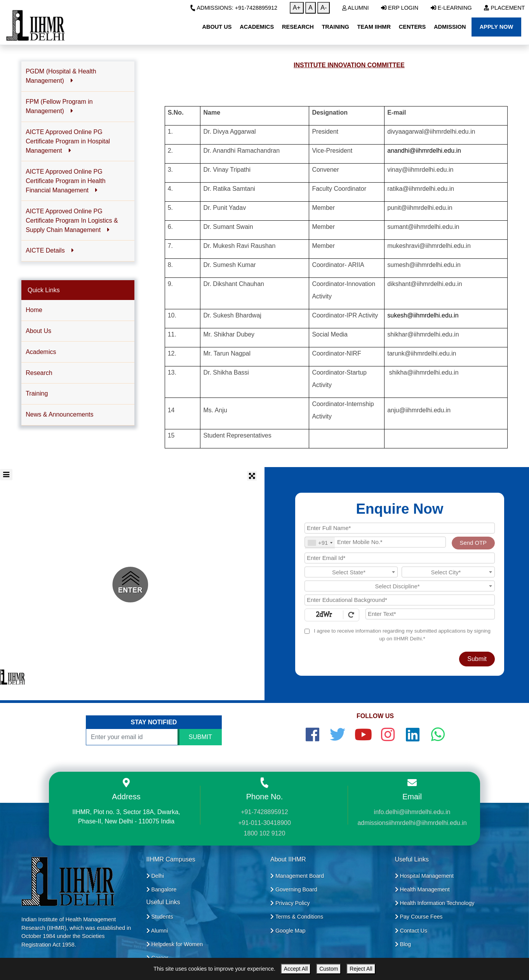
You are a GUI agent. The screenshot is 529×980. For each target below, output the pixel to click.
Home (34, 310)
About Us (38, 331)
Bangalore (162, 889)
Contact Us (411, 931)
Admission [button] (450, 27)
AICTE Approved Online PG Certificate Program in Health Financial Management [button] (65, 181)
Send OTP (473, 543)
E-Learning (451, 8)
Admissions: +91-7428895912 (234, 8)
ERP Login (400, 8)
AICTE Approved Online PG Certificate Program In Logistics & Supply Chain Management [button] (72, 221)
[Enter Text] (430, 614)
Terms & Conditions (297, 917)
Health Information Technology (435, 903)
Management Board (297, 876)
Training (37, 393)
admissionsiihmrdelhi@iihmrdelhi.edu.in (412, 823)
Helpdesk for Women (175, 944)
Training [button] (335, 27)
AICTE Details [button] (50, 250)
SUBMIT (200, 737)
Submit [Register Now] (477, 659)
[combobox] (320, 543)
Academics (41, 352)
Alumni (356, 8)
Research (39, 373)
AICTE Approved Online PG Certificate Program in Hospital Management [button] (68, 141)
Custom (329, 969)
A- (324, 8)
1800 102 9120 (265, 833)
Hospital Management (424, 876)
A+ (297, 8)
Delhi (155, 876)
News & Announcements (59, 414)
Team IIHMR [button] (374, 27)
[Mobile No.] (375, 542)
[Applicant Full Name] (400, 528)
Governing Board (294, 889)
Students (160, 917)
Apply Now (497, 27)
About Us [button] (217, 27)
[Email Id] (400, 558)
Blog (403, 944)
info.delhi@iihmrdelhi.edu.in (412, 812)
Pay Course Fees (419, 917)
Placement (504, 8)
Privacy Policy (290, 903)
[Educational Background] (400, 600)
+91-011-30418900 (264, 823)
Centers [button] (412, 27)
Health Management (422, 889)
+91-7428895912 (264, 812)
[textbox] (351, 572)
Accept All (296, 969)
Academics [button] (257, 27)
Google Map (288, 931)
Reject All (361, 969)
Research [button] (298, 27)
